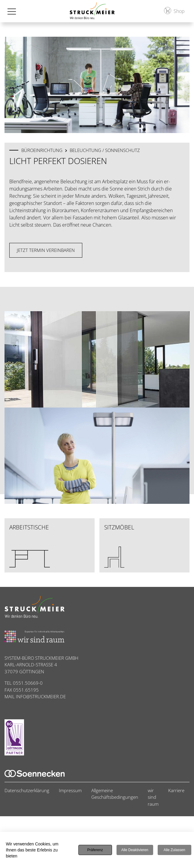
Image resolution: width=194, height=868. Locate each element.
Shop (174, 11)
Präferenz (95, 850)
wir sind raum (153, 797)
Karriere (176, 790)
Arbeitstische (30, 546)
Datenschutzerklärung (27, 790)
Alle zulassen (174, 850)
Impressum (70, 790)
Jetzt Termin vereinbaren (46, 250)
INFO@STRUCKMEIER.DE (41, 696)
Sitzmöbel (119, 546)
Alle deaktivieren (135, 850)
